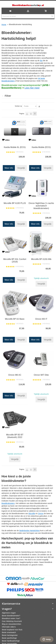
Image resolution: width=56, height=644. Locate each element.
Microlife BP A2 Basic (15, 319)
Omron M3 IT (41, 319)
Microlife (32, 513)
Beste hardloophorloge (11, 641)
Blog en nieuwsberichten (12, 624)
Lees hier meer (32, 88)
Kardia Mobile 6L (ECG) (15, 147)
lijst (41, 61)
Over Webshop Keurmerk (12, 621)
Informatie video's (9, 627)
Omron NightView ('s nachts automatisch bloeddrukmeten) (41, 206)
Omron (41, 513)
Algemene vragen (9, 613)
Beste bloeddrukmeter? (11, 616)
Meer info (9, 168)
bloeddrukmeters (8, 503)
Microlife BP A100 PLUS (15, 203)
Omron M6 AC (15, 375)
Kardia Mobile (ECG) (41, 147)
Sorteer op (18, 106)
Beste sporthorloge (9, 638)
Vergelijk (21, 168)
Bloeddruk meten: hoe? (11, 618)
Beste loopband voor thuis (12, 630)
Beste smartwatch (9, 632)
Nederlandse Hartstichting (29, 531)
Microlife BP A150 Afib (41, 259)
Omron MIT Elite (41, 375)
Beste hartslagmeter (10, 635)
